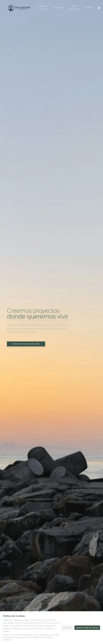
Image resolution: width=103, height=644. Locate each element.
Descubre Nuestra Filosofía (26, 344)
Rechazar (67, 628)
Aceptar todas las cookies (87, 628)
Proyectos (59, 8)
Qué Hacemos (74, 8)
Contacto (89, 8)
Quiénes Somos (43, 8)
